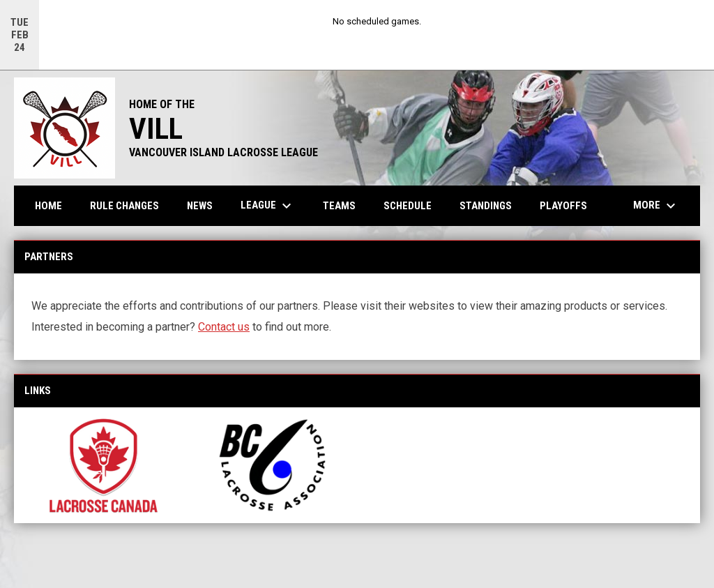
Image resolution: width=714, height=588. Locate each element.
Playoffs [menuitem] (563, 206)
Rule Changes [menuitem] (124, 206)
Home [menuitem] (48, 206)
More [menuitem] (656, 206)
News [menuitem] (200, 206)
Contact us (224, 327)
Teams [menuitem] (339, 206)
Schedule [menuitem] (408, 206)
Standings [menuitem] (486, 206)
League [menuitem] (268, 206)
